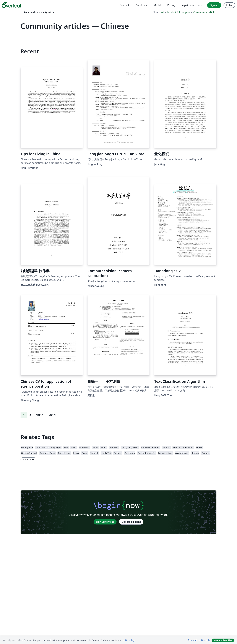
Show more (28, 459)
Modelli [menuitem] (158, 5)
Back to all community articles (38, 12)
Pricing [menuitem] (171, 5)
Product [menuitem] (124, 5)
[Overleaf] (12, 5)
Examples (185, 12)
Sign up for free (105, 522)
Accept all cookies (223, 640)
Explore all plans (131, 522)
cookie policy (128, 640)
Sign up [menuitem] (214, 5)
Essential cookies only (199, 640)
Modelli (172, 12)
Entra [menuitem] (229, 5)
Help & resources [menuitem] (190, 5)
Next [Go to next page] (40, 415)
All (163, 12)
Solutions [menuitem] (141, 5)
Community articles (205, 12)
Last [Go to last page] (53, 415)
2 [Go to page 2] (30, 415)
